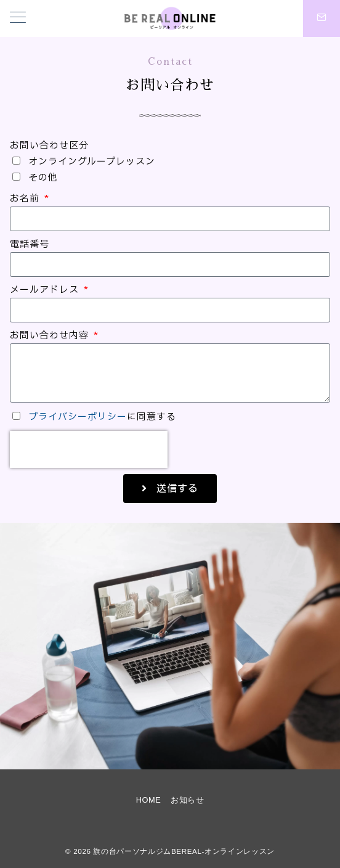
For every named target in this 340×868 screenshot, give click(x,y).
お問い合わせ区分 (49, 146)
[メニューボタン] (18, 18)
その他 (43, 178)
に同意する (102, 417)
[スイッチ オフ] (322, 18)
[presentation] (89, 449)
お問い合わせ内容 (51, 336)
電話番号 (30, 244)
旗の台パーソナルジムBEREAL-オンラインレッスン (184, 851)
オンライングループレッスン (92, 162)
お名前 (26, 199)
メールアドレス (46, 290)
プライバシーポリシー (78, 417)
